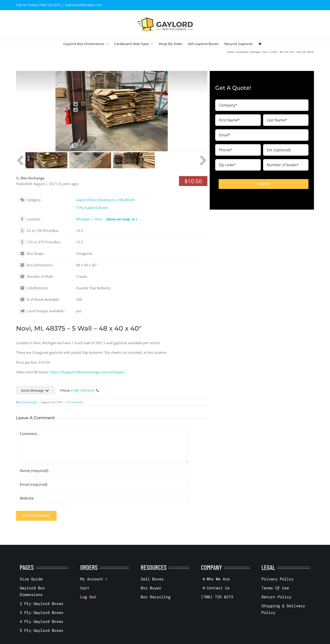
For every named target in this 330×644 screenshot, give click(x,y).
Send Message (35, 390)
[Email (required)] (102, 484)
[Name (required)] (102, 471)
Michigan (255, 52)
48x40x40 (127, 200)
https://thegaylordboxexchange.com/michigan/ (87, 372)
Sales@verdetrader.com (83, 5)
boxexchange (28, 402)
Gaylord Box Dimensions (96, 200)
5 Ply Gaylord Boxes (92, 208)
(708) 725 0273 (83, 390)
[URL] (102, 498)
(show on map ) (121, 219)
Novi (265, 52)
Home (231, 52)
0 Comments (75, 402)
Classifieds (242, 52)
